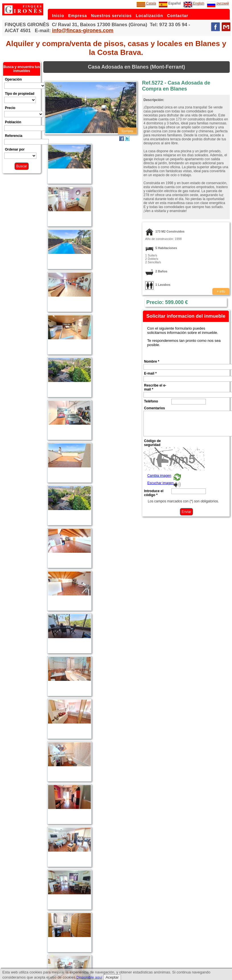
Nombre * (152, 361)
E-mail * (150, 373)
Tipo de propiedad (20, 94)
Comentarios (154, 408)
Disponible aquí (89, 977)
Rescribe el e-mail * (155, 387)
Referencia (14, 136)
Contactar (178, 16)
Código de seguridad (152, 443)
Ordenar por (15, 149)
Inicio (58, 16)
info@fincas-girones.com (83, 30)
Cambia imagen (159, 476)
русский (218, 3)
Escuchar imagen (160, 483)
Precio (10, 108)
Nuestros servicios (111, 16)
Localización (149, 16)
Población (13, 122)
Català (146, 3)
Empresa (77, 16)
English (194, 3)
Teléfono (151, 401)
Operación (13, 79)
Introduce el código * (154, 493)
